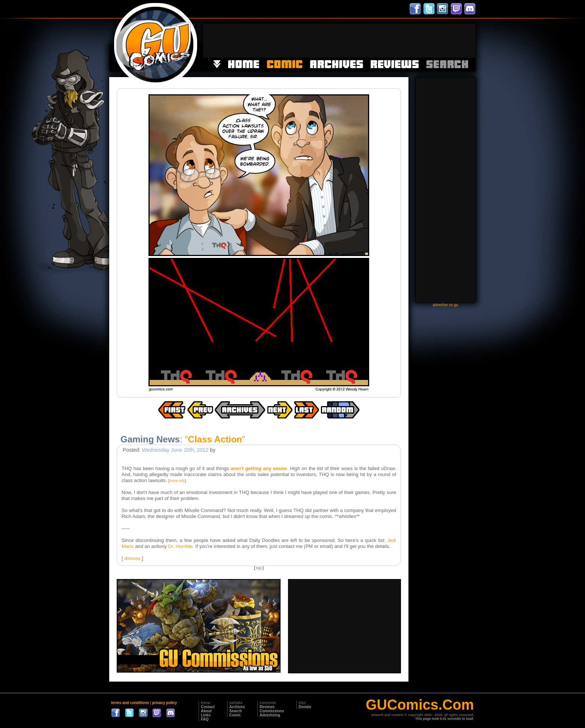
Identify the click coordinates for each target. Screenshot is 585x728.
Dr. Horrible (180, 546)
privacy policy (164, 703)
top (259, 568)
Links (206, 715)
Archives (237, 707)
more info (177, 481)
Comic (235, 715)
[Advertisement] (339, 41)
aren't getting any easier (259, 468)
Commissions (272, 711)
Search (235, 711)
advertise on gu (445, 305)
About (206, 711)
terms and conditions (130, 703)
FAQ (205, 719)
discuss (132, 558)
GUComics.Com (420, 705)
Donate (305, 707)
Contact (208, 707)
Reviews (267, 707)
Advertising (270, 715)
